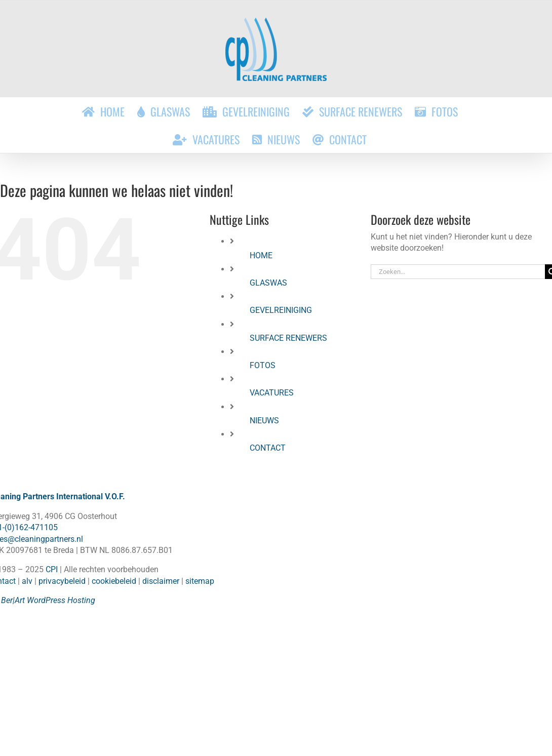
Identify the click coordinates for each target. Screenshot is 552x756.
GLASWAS (268, 283)
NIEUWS (264, 421)
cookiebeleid (114, 581)
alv (27, 581)
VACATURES (272, 393)
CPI (52, 569)
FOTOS (263, 365)
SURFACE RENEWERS (288, 338)
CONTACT (268, 448)
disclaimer (161, 581)
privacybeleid (62, 581)
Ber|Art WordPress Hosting (48, 600)
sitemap (200, 581)
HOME (261, 255)
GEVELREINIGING (281, 310)
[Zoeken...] (458, 272)
